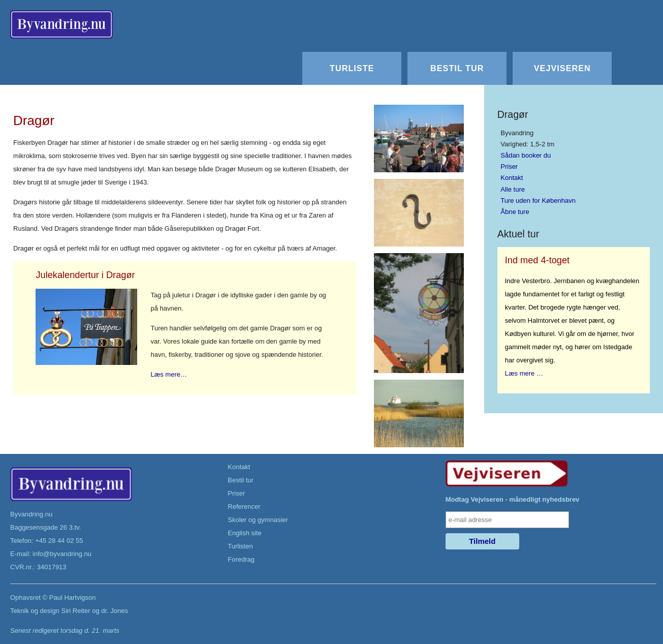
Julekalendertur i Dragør (85, 275)
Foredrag (241, 559)
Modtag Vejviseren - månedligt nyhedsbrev (513, 499)
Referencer (244, 507)
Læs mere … (524, 373)
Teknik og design (35, 611)
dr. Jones (115, 611)
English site (244, 533)
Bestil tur (457, 68)
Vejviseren (562, 68)
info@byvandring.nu (62, 554)
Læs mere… (169, 374)
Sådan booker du (526, 155)
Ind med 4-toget (537, 260)
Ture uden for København (538, 201)
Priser (509, 166)
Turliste (352, 68)
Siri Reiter (75, 611)
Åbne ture (515, 212)
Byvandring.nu (31, 514)
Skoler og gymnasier (258, 520)
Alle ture (513, 189)
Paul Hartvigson (73, 597)
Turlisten (240, 546)
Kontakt (512, 178)
